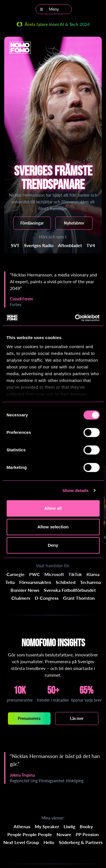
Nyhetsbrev (74, 223)
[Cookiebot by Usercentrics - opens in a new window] (75, 318)
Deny (53, 545)
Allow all (53, 508)
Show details (76, 490)
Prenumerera (29, 718)
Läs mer (77, 718)
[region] (53, 289)
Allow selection (53, 527)
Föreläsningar (32, 223)
